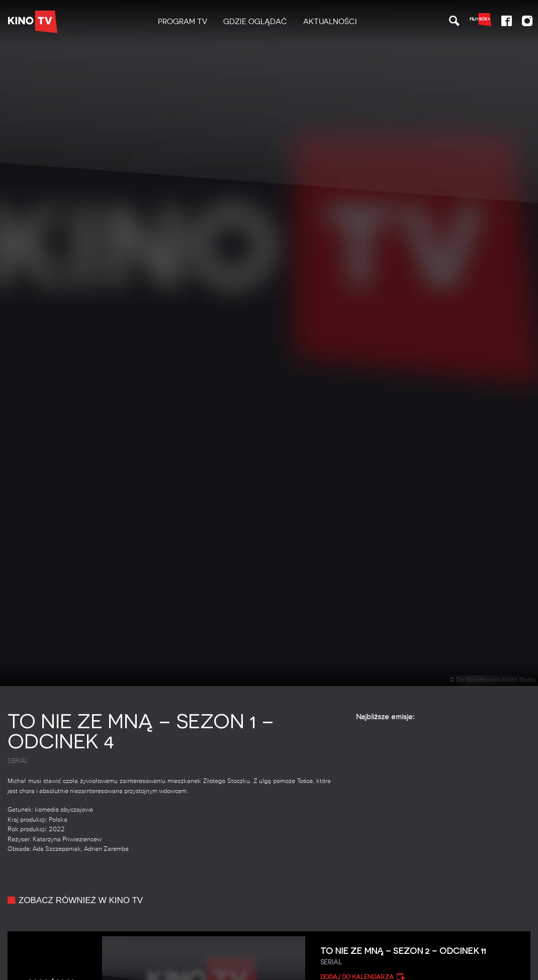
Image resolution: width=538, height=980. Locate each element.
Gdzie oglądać (255, 22)
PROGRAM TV (183, 22)
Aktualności (330, 22)
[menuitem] (183, 22)
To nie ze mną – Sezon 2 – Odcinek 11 (422, 957)
